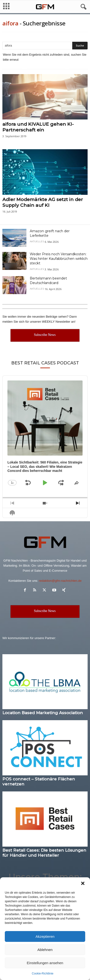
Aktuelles (37, 242)
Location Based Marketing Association (43, 713)
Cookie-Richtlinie (42, 974)
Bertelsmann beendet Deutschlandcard (48, 281)
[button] (83, 883)
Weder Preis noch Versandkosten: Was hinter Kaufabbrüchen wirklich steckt (59, 259)
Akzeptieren (45, 936)
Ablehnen (45, 950)
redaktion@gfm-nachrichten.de (60, 581)
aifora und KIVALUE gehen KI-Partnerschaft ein (38, 127)
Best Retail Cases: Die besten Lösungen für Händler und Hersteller (44, 853)
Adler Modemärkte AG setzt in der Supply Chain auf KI (43, 202)
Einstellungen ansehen (45, 963)
